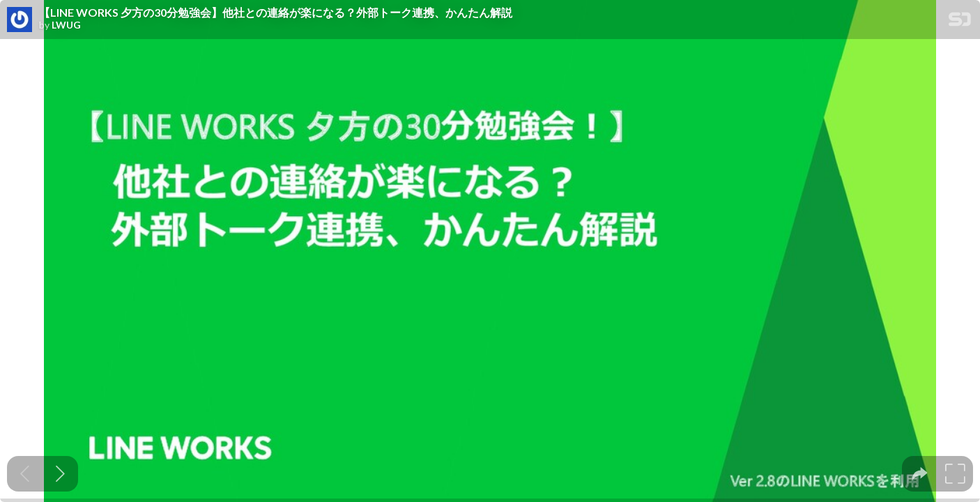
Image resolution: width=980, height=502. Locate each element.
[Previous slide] (25, 474)
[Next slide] (60, 474)
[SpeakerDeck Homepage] (960, 22)
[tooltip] (920, 474)
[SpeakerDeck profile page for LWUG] (20, 20)
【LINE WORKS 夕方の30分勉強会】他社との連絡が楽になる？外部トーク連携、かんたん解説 (276, 13)
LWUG (66, 25)
